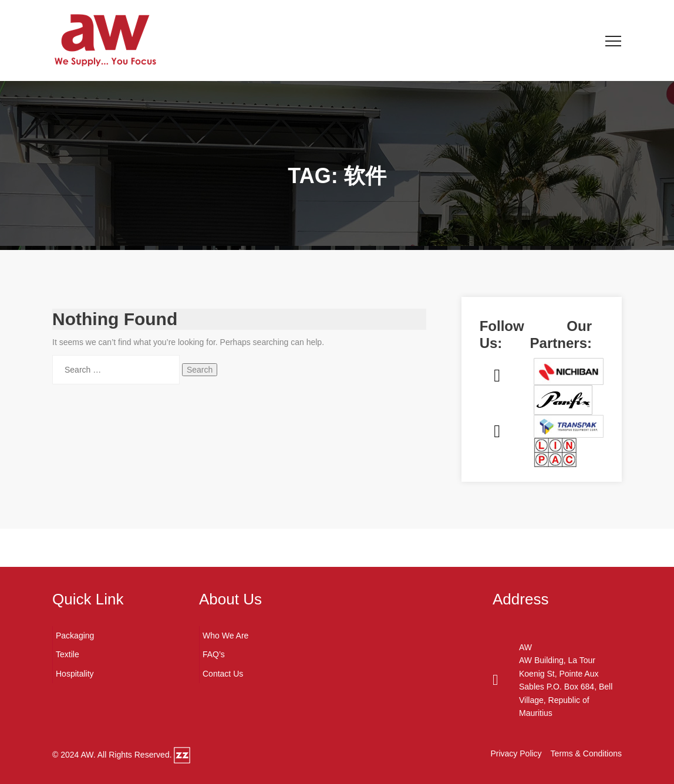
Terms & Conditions (586, 753)
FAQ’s (214, 654)
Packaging (75, 636)
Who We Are (225, 636)
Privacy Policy (516, 753)
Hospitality (75, 674)
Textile (68, 654)
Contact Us (223, 674)
